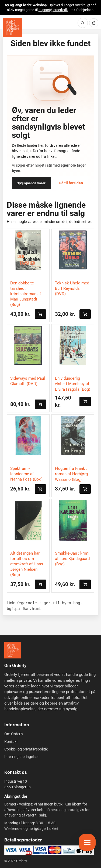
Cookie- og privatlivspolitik (26, 749)
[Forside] (13, 650)
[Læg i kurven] (40, 314)
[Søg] (83, 23)
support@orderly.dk (53, 10)
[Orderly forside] (12, 27)
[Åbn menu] (87, 842)
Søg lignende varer (31, 183)
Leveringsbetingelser (22, 757)
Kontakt (11, 741)
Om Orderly (14, 734)
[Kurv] (94, 23)
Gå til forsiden (71, 183)
